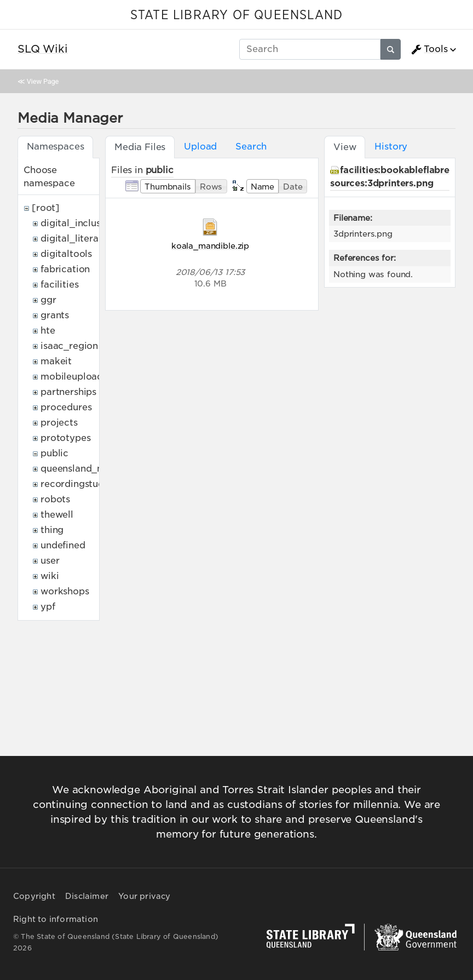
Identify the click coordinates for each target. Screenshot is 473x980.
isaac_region (69, 346)
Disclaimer (87, 896)
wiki (50, 576)
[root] (46, 208)
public (54, 453)
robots (55, 499)
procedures (66, 407)
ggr (48, 300)
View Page (43, 81)
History (391, 147)
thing (52, 530)
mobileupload (72, 377)
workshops (65, 591)
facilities (59, 285)
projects (59, 423)
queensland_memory (88, 469)
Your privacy (144, 896)
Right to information (56, 919)
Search (251, 147)
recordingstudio (77, 484)
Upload (200, 147)
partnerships (68, 392)
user (50, 561)
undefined (63, 545)
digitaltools (66, 254)
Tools (429, 49)
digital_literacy (75, 239)
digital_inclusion (77, 223)
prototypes (65, 438)
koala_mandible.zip (210, 246)
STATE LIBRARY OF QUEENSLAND (236, 15)
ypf (48, 607)
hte (48, 331)
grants (55, 315)
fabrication (65, 269)
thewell (57, 515)
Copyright (34, 896)
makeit (56, 361)
